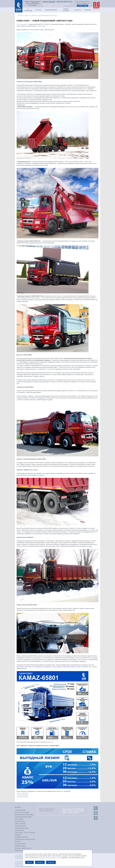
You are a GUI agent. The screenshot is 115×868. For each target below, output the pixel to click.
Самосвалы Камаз (20, 810)
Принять (30, 862)
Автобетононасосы (20, 846)
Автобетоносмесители (21, 837)
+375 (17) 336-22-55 (64, 2)
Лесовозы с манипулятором (23, 848)
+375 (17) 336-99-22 (64, 4)
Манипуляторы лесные (22, 850)
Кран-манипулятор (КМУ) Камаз (24, 815)
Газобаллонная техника (22, 828)
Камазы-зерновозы (20, 844)
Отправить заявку (83, 6)
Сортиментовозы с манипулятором (25, 839)
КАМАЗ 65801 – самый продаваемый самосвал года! (44, 15)
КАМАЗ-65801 (42, 26)
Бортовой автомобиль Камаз (23, 817)
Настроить (40, 862)
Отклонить (51, 862)
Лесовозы (18, 841)
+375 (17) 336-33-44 (59, 6)
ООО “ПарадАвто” (22, 24)
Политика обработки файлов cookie (24, 867)
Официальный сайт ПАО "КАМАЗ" (23, 862)
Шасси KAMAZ (19, 819)
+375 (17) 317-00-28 (22, 793)
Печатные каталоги (20, 826)
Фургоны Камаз (19, 830)
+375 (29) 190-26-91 (22, 795)
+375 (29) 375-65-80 (22, 797)
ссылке (51, 742)
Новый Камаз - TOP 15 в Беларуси (25, 832)
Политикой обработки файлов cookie (50, 858)
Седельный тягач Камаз (22, 812)
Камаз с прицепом (20, 823)
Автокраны (18, 835)
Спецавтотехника (20, 821)
